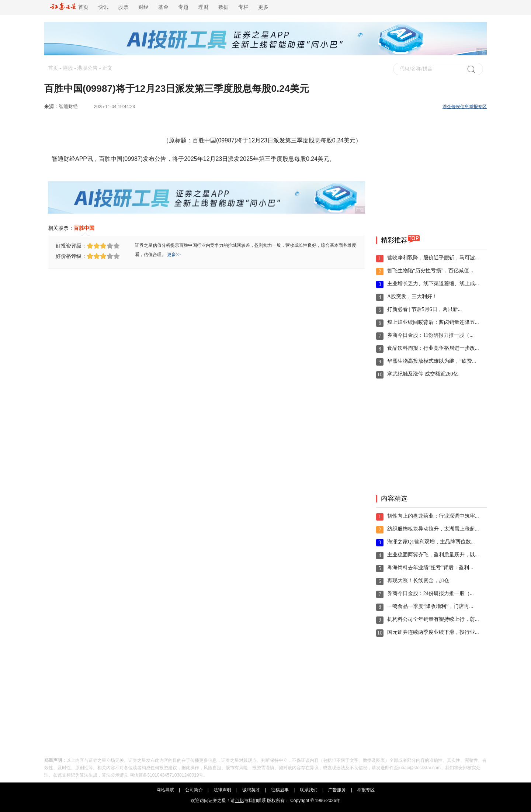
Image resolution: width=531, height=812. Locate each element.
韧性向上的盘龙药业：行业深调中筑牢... (433, 516)
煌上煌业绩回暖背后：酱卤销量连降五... (433, 322)
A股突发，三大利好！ (412, 296)
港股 (68, 68)
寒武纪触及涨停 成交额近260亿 (423, 374)
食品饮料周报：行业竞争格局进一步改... (433, 348)
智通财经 (68, 106)
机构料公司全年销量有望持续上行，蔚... (433, 619)
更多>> (174, 255)
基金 (163, 7)
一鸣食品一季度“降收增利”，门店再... (430, 606)
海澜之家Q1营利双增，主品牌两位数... (431, 542)
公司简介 (194, 790)
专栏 (243, 7)
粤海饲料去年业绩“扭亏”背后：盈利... (430, 568)
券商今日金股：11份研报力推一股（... (430, 335)
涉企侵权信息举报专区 (465, 107)
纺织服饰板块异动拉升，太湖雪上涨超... (433, 529)
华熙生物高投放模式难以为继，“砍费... (432, 361)
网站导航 (165, 790)
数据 (223, 7)
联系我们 (309, 790)
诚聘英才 (251, 790)
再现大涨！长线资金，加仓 (418, 581)
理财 (204, 7)
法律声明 (222, 790)
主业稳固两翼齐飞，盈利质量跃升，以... (433, 555)
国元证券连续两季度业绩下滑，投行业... (433, 632)
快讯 (103, 7)
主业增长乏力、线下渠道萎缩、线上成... (433, 284)
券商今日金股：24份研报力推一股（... (431, 593)
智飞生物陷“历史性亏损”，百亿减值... (430, 271)
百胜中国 (84, 228)
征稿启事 (280, 790)
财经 (143, 7)
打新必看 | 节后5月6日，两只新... (424, 309)
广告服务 (337, 790)
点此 (239, 801)
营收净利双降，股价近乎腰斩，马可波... (433, 258)
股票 (123, 7)
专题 (183, 7)
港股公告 (87, 68)
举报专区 (366, 790)
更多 (263, 7)
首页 (69, 7)
